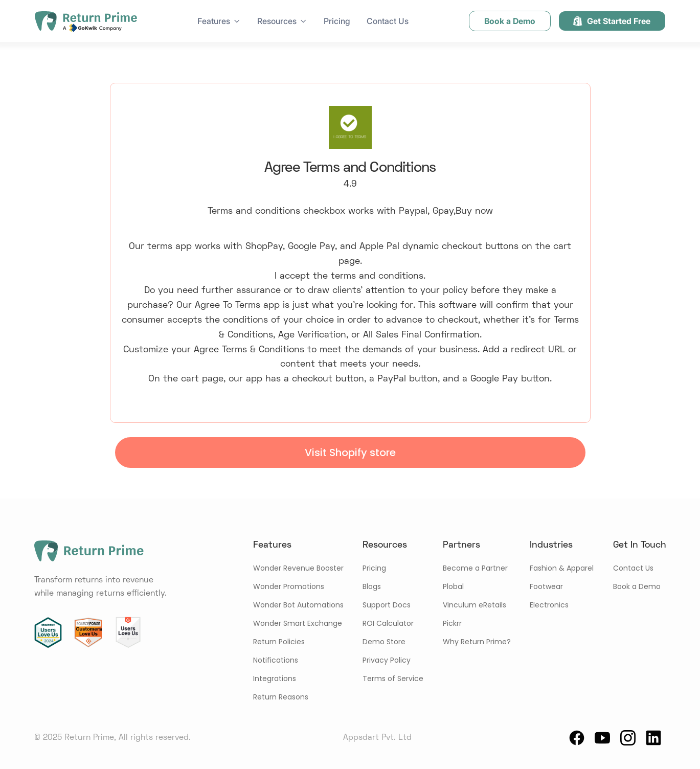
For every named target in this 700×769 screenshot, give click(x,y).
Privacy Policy (387, 660)
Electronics (549, 605)
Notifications (276, 660)
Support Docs (387, 605)
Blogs (372, 586)
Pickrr (452, 623)
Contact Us (388, 21)
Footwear (546, 586)
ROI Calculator (388, 623)
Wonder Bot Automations (298, 605)
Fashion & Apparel (562, 568)
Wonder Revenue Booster (298, 568)
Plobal (453, 586)
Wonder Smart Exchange (298, 623)
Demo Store (384, 642)
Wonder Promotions (289, 586)
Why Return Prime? (477, 642)
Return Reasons (281, 697)
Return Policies (279, 642)
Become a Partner (475, 568)
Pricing (337, 21)
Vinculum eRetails (475, 605)
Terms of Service (393, 678)
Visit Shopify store (350, 453)
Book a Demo (637, 586)
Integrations (275, 678)
